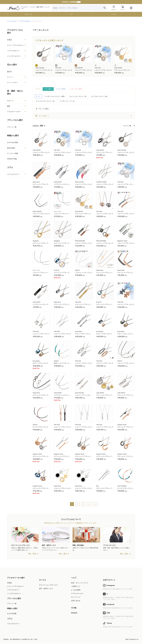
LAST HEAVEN (122, 486)
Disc (97, 486)
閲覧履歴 (74, 613)
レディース (29, 14)
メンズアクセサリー (14, 56)
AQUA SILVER (40, 68)
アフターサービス (77, 594)
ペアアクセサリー (13, 51)
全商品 (9, 40)
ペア (71, 14)
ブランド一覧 (12, 127)
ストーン (10, 77)
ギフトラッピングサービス (48, 586)
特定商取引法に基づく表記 (30, 640)
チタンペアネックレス (83, 334)
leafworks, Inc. (134, 640)
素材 (9, 106)
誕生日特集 (11, 148)
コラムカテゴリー (13, 174)
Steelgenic (36, 241)
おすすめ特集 (12, 614)
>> (95, 504)
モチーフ (10, 101)
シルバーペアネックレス (44, 70)
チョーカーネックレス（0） (46, 101)
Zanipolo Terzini (122, 425)
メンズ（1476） (63, 89)
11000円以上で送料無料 (71, 2)
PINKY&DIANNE (80, 241)
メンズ (114, 14)
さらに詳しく (42, 116)
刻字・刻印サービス (46, 589)
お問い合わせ (76, 601)
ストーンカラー (13, 82)
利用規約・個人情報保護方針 (12, 640)
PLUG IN (56, 270)
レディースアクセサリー (16, 45)
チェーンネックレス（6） (78, 97)
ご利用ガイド (76, 587)
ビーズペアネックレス (40, 427)
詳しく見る (32, 554)
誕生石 (9, 72)
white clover (36, 182)
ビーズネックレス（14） (100, 97)
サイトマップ (76, 598)
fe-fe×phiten (79, 332)
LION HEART (79, 68)
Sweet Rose (100, 270)
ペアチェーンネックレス (84, 273)
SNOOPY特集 (12, 159)
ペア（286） (49, 89)
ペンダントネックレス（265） (55, 97)
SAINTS (77, 270)
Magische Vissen (122, 241)
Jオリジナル (57, 212)
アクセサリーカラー (14, 112)
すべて (38, 89)
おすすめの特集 (13, 142)
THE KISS (58, 68)
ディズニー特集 (13, 153)
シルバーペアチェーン (62, 214)
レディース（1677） (79, 89)
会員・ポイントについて (80, 583)
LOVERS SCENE (101, 182)
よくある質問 (76, 590)
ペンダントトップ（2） (67, 101)
